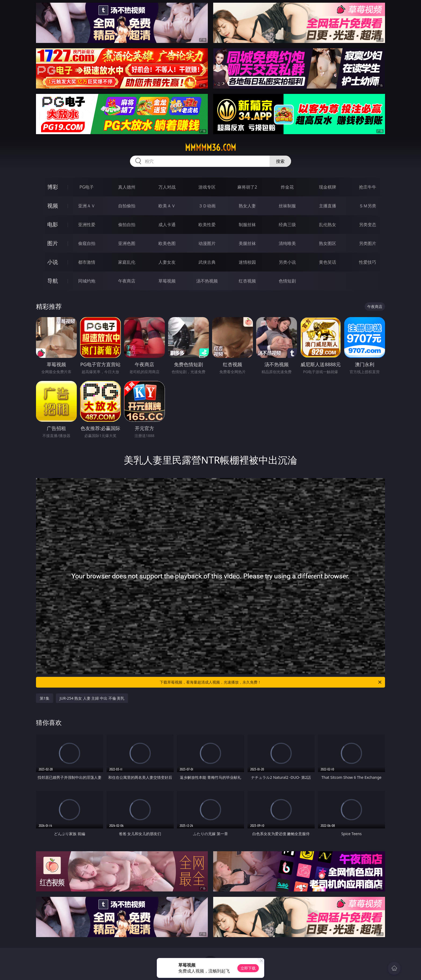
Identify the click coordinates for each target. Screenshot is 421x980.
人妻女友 (167, 262)
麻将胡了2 (247, 187)
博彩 (53, 187)
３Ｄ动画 (207, 206)
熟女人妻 (247, 206)
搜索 (280, 161)
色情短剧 (287, 281)
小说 (53, 262)
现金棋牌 (328, 187)
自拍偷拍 (127, 206)
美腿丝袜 (247, 243)
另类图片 (368, 243)
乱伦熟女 (328, 225)
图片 (53, 243)
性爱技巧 (368, 262)
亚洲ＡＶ (87, 206)
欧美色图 (167, 243)
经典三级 (287, 225)
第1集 (45, 698)
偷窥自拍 (87, 243)
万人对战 (167, 187)
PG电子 (87, 187)
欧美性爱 (207, 225)
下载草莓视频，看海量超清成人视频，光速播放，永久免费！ (271, 682)
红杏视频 (247, 281)
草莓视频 (167, 281)
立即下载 (248, 968)
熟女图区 (328, 243)
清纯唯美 (287, 243)
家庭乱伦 (127, 262)
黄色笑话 (328, 262)
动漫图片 (207, 243)
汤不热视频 (207, 281)
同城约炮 (87, 281)
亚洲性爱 (87, 225)
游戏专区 (207, 187)
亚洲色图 (127, 243)
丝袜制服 (287, 206)
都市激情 (87, 262)
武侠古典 (207, 262)
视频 (53, 206)
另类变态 (368, 225)
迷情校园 (247, 262)
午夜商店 (127, 281)
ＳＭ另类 (368, 206)
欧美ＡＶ (167, 206)
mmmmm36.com (210, 148)
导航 (53, 281)
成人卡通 (167, 225)
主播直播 (328, 206)
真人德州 (127, 187)
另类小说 (287, 262)
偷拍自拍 (127, 225)
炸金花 (287, 187)
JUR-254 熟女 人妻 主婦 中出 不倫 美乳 (92, 698)
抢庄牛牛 (368, 187)
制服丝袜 (247, 225)
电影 (53, 224)
